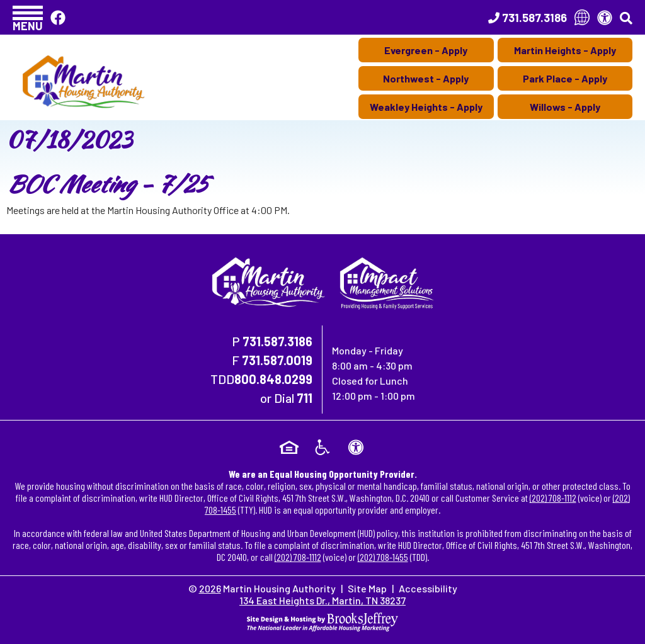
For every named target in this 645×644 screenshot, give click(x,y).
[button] (28, 17)
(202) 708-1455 (383, 557)
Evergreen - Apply (426, 50)
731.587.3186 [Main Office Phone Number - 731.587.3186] (277, 341)
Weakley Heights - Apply (426, 107)
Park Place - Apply (565, 78)
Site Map (367, 588)
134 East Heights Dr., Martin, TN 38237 (322, 600)
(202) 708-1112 (553, 498)
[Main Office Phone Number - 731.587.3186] (528, 18)
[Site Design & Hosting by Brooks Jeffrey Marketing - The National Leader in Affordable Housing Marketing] (322, 620)
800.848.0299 (273, 379)
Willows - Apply (565, 107)
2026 (210, 588)
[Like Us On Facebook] (58, 17)
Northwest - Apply (426, 78)
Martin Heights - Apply (565, 50)
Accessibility (428, 588)
